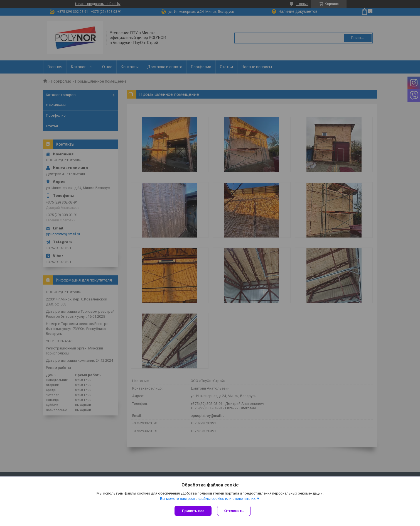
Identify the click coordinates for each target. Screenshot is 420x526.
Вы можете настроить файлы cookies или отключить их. (208, 499)
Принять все (193, 511)
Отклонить (234, 511)
